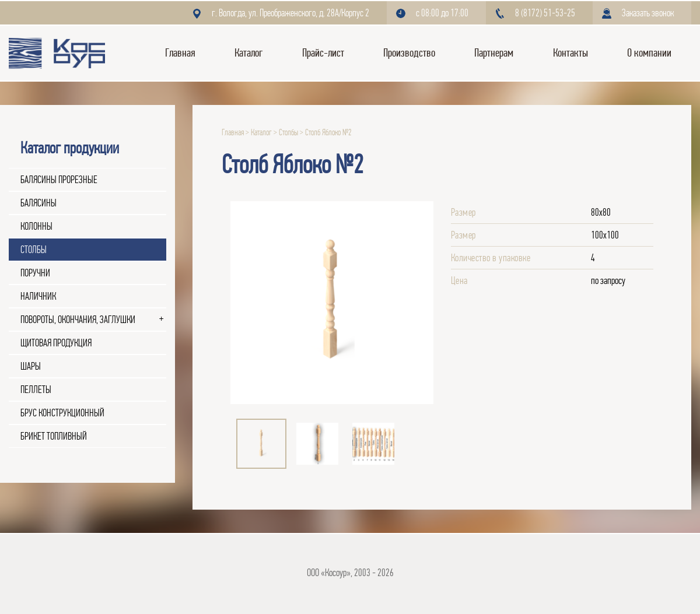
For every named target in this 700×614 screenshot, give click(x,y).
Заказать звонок (648, 13)
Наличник (38, 296)
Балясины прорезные (59, 180)
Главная (180, 53)
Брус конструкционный (62, 413)
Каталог (249, 53)
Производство (409, 53)
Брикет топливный (54, 436)
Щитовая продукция (56, 343)
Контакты (570, 53)
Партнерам (494, 53)
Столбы (34, 250)
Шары (31, 366)
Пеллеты (36, 390)
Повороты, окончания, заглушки (78, 320)
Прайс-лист (323, 53)
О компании (649, 53)
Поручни (35, 273)
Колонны (36, 226)
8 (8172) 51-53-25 (545, 13)
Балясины (38, 203)
